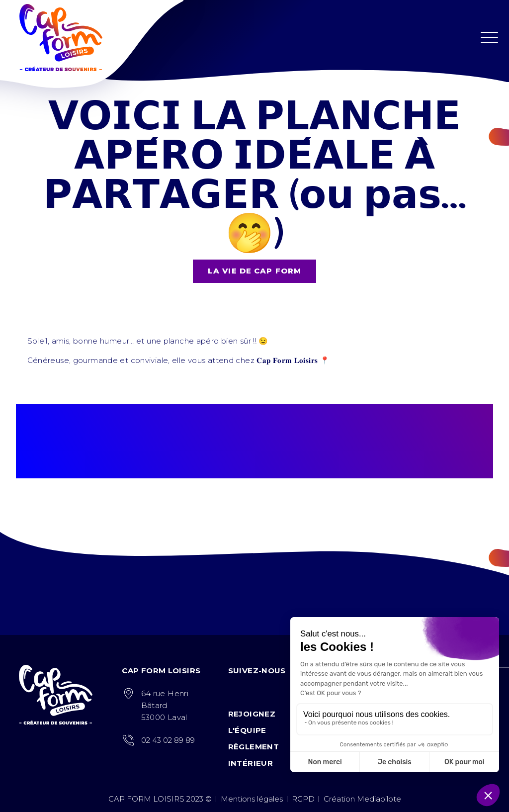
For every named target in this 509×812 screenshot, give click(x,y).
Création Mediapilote (362, 799)
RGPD (303, 799)
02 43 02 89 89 (168, 740)
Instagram (254, 689)
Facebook (234, 689)
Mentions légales (252, 799)
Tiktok (274, 689)
